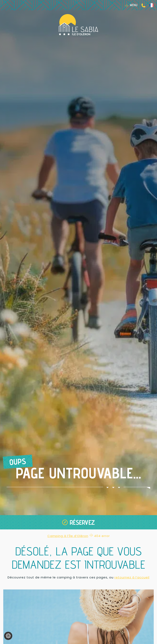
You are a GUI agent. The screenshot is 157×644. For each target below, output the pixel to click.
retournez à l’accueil (132, 577)
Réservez (82, 522)
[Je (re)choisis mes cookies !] (8, 636)
